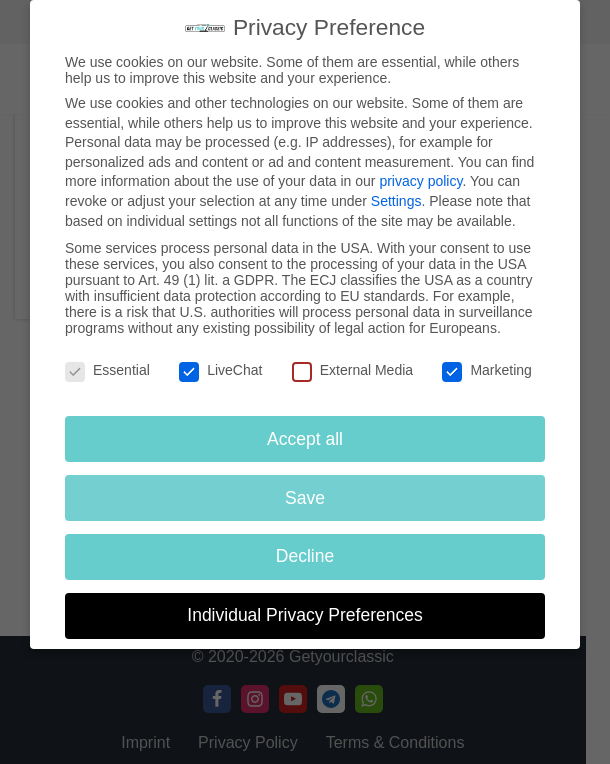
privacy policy (420, 181)
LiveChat (220, 370)
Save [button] (305, 498)
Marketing (486, 370)
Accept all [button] (305, 439)
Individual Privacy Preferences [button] (304, 615)
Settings (396, 201)
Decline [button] (305, 556)
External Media (352, 370)
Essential (107, 370)
